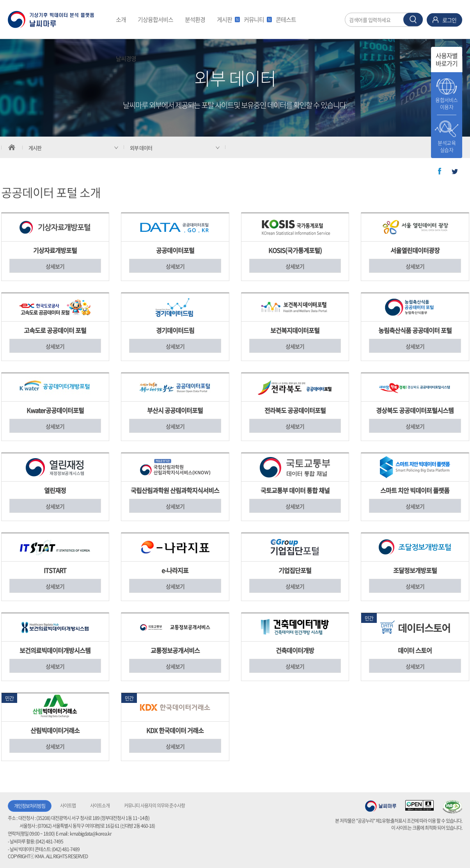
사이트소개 (100, 806)
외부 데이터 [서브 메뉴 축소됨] (141, 148)
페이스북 (440, 171)
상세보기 (55, 266)
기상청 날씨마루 (381, 806)
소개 (121, 20)
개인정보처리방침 (30, 806)
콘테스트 (286, 20)
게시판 (227, 20)
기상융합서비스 (155, 20)
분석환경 (195, 20)
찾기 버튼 (413, 19)
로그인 (449, 20)
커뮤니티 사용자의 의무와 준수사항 (154, 806)
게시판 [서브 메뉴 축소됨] (35, 148)
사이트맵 (68, 806)
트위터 (455, 171)
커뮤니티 (257, 20)
